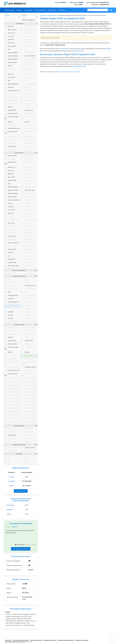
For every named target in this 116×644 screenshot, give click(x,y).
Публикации (53, 10)
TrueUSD (10, 226)
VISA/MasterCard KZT (14, 385)
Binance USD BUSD (13, 246)
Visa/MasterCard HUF (13, 395)
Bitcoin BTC (11, 26)
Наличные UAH (12, 150)
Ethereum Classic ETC (13, 243)
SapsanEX (10, 510)
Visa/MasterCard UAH (14, 137)
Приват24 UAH (79, 51)
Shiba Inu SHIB (12, 233)
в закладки (55, 72)
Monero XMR (11, 43)
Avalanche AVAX (12, 262)
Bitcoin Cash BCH (12, 30)
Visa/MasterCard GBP (13, 379)
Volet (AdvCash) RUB (13, 322)
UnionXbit (11, 481)
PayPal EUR (11, 312)
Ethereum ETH (11, 33)
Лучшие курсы (10, 10)
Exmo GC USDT (12, 273)
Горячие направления (29, 20)
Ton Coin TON (11, 77)
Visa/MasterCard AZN (13, 421)
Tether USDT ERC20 (13, 53)
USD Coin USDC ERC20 (14, 200)
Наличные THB (12, 442)
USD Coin (10, 216)
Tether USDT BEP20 (13, 59)
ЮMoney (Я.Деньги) (13, 84)
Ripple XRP (11, 39)
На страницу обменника (21, 549)
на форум (69, 72)
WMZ (9, 81)
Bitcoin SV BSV (12, 159)
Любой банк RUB (12, 100)
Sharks (9, 514)
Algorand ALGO (12, 249)
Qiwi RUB (10, 282)
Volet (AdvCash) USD (13, 90)
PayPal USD (11, 87)
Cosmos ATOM (12, 236)
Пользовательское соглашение (21, 640)
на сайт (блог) (76, 72)
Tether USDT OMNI (13, 239)
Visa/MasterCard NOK (14, 415)
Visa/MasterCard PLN (13, 405)
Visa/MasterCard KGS (13, 412)
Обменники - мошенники (82, 640)
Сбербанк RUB (12, 110)
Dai (9, 256)
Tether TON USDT (12, 62)
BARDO (15, 527)
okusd (9, 460)
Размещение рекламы (36, 640)
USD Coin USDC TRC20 (14, 220)
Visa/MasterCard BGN (14, 418)
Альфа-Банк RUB (12, 113)
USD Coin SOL (11, 223)
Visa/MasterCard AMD (14, 388)
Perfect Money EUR (13, 289)
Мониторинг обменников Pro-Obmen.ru (15, 642)
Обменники (28, 10)
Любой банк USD (12, 97)
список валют (64, 49)
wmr (9, 457)
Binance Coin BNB (12, 230)
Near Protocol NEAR (13, 266)
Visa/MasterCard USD (13, 128)
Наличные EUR (12, 146)
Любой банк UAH (13, 104)
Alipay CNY (11, 94)
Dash (9, 49)
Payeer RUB (11, 305)
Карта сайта (8, 640)
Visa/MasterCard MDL (14, 392)
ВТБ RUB (10, 122)
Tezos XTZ (10, 253)
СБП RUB (10, 107)
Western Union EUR (13, 451)
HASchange (10, 505)
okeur (9, 463)
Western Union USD (13, 448)
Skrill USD (10, 315)
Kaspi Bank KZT (12, 125)
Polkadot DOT (12, 259)
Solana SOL (11, 74)
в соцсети (62, 72)
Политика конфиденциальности (66, 640)
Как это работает (40, 10)
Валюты (19, 10)
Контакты (62, 10)
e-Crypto (11, 477)
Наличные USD (12, 140)
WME (9, 279)
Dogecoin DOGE (12, 46)
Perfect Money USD (13, 285)
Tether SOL (11, 213)
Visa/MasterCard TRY (13, 398)
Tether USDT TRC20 (13, 56)
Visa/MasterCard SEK (13, 402)
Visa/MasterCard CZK (13, 408)
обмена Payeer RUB (79, 66)
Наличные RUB (12, 143)
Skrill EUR (10, 318)
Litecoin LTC (11, 36)
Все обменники (21, 491)
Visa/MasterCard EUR (13, 367)
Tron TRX (10, 66)
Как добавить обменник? (50, 640)
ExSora (11, 486)
